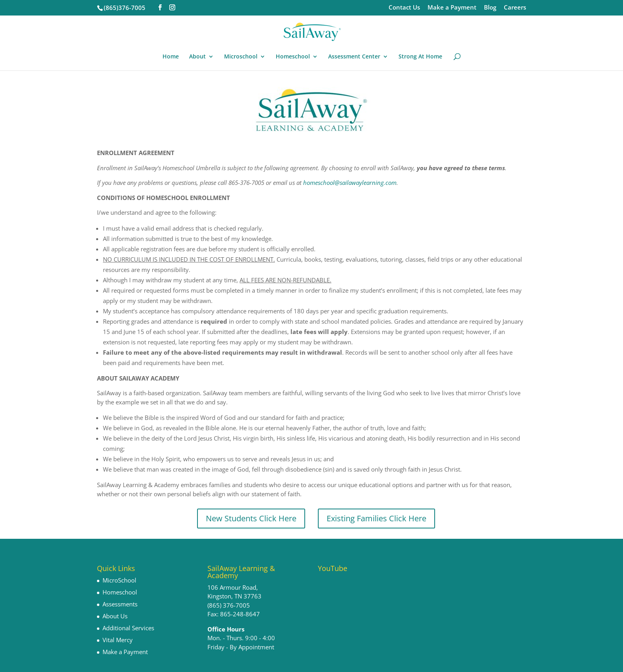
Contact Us (404, 8)
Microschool (241, 57)
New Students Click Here (251, 518)
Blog (490, 8)
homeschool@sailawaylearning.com (350, 183)
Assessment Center (354, 57)
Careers (515, 8)
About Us (115, 616)
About (197, 57)
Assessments (120, 604)
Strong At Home (420, 57)
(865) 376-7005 (229, 605)
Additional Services (128, 628)
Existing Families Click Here (376, 518)
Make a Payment (452, 8)
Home (171, 57)
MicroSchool (119, 580)
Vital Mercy (118, 640)
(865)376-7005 (125, 8)
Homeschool (293, 57)
